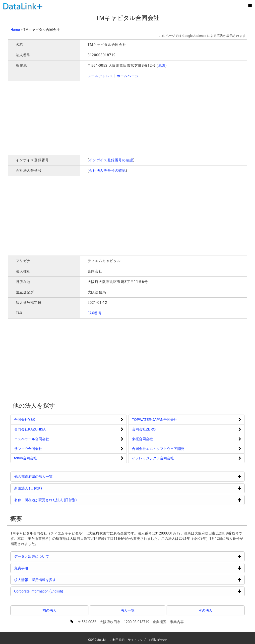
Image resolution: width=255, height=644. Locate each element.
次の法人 (205, 610)
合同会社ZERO (144, 429)
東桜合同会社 (142, 439)
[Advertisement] (80, 117)
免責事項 (40, 568)
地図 (162, 65)
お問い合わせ (158, 640)
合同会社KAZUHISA (30, 429)
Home (15, 30)
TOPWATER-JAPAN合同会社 (155, 420)
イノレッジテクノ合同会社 (153, 458)
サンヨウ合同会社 (28, 449)
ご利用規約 (117, 640)
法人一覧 (127, 610)
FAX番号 (95, 313)
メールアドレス (101, 76)
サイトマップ (137, 640)
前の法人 (50, 610)
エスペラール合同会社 (32, 439)
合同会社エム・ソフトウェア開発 (158, 449)
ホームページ (128, 76)
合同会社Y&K (25, 420)
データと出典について (50, 556)
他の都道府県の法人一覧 (52, 476)
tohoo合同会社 (26, 458)
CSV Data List (97, 640)
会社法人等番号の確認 (107, 170)
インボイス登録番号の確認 (111, 160)
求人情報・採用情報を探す (54, 580)
